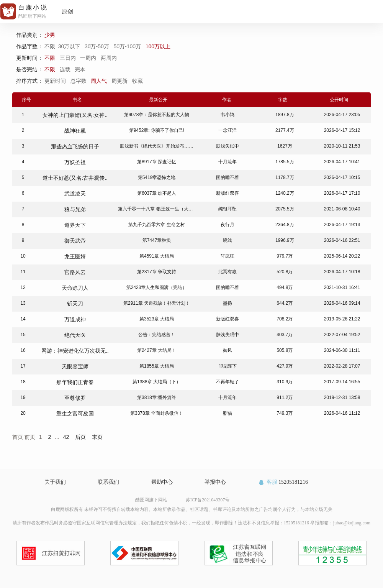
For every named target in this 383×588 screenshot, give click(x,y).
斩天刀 (75, 304)
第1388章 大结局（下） (157, 382)
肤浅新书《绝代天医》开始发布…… (157, 146)
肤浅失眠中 (228, 146)
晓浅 (228, 240)
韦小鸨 (228, 115)
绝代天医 (75, 335)
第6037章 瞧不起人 (157, 193)
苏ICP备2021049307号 (208, 500)
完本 (80, 69)
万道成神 (75, 319)
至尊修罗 (75, 398)
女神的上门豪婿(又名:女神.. (75, 115)
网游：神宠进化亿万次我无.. (75, 351)
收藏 (138, 81)
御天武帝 (75, 241)
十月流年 (228, 162)
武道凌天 (75, 194)
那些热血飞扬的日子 (75, 146)
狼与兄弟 (75, 209)
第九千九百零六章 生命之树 (156, 225)
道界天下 (75, 225)
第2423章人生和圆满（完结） (157, 287)
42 (66, 437)
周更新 (120, 81)
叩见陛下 (228, 366)
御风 (228, 350)
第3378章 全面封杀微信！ (157, 413)
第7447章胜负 (157, 240)
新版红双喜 (228, 193)
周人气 (100, 81)
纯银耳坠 (228, 209)
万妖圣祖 (75, 162)
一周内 (88, 58)
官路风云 (75, 272)
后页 (80, 437)
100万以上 (159, 46)
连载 (65, 69)
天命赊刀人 (75, 288)
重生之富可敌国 (75, 414)
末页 (97, 437)
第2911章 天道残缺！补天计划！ (157, 303)
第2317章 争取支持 (157, 272)
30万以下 (70, 46)
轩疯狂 (228, 256)
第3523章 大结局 (157, 319)
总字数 (79, 81)
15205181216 (283, 482)
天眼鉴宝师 (75, 366)
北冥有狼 (228, 272)
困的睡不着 (228, 177)
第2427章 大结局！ (157, 350)
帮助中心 (162, 482)
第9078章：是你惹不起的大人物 (157, 115)
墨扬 (228, 303)
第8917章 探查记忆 (157, 162)
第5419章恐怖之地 (157, 177)
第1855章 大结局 (157, 366)
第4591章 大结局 (157, 256)
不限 (51, 46)
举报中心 (215, 482)
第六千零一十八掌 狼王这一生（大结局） (160, 209)
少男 (51, 35)
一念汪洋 (228, 130)
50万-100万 (128, 46)
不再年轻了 (228, 382)
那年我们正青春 (75, 382)
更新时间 (56, 81)
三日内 (68, 58)
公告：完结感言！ (157, 335)
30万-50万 (98, 46)
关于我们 (55, 482)
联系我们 (108, 482)
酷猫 (228, 413)
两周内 (109, 58)
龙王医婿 (75, 256)
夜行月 (228, 225)
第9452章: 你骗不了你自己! (157, 130)
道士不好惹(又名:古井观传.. (75, 178)
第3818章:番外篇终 (157, 397)
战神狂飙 (75, 131)
